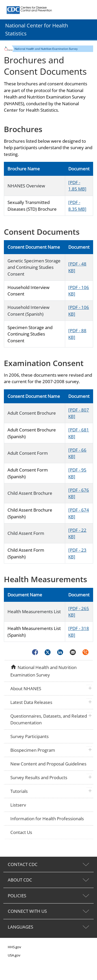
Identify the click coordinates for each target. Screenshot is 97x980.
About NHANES (26, 689)
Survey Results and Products (39, 777)
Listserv (18, 805)
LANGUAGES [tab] (20, 927)
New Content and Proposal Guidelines (48, 764)
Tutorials (19, 791)
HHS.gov (14, 947)
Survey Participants (29, 736)
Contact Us (21, 832)
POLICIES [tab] (17, 896)
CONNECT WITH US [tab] (27, 911)
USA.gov (14, 955)
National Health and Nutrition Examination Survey (43, 671)
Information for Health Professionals (47, 819)
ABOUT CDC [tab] (20, 880)
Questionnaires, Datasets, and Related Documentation (49, 719)
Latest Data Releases (31, 702)
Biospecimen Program (33, 750)
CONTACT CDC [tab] (23, 864)
